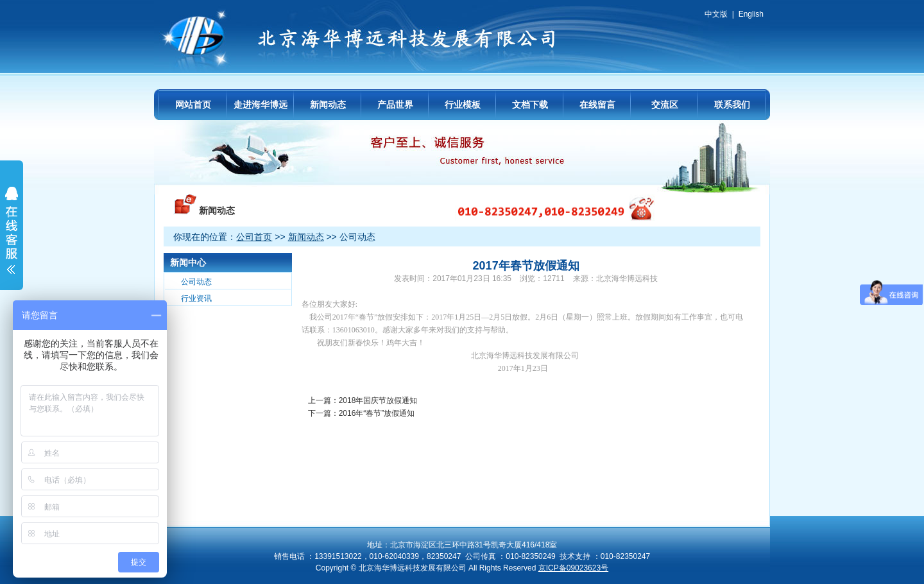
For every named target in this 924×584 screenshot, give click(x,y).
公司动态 (196, 282)
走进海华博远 (261, 105)
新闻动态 (328, 105)
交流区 (665, 105)
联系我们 (732, 105)
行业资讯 (196, 298)
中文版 (716, 14)
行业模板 (463, 105)
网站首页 (193, 105)
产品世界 (395, 105)
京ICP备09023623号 (573, 568)
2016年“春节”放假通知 (377, 413)
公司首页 (254, 237)
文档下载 (530, 105)
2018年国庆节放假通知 (378, 400)
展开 (12, 239)
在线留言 (597, 105)
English (751, 14)
